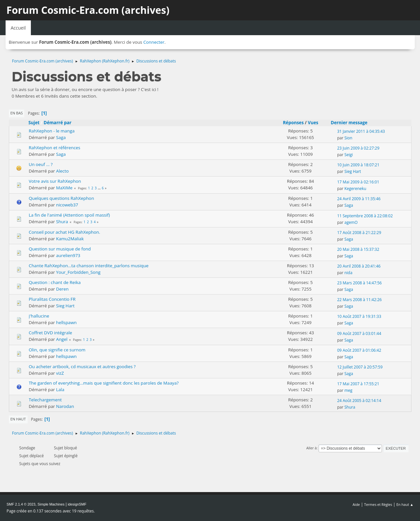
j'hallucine (39, 316)
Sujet (34, 123)
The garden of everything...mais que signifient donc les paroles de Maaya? (104, 383)
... (100, 188)
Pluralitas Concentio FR (52, 299)
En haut (18, 419)
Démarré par (58, 123)
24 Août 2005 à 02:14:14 (359, 401)
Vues (313, 123)
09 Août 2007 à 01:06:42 (359, 350)
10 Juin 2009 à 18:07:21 (358, 165)
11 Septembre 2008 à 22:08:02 (365, 216)
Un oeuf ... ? (41, 164)
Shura (62, 222)
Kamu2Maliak (70, 239)
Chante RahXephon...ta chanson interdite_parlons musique (89, 266)
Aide (356, 504)
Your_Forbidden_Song (78, 272)
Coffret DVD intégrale (51, 333)
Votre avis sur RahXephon (55, 181)
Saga (61, 137)
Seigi (349, 155)
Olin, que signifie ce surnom (57, 350)
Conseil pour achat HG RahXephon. (65, 232)
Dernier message (352, 123)
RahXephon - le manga (52, 131)
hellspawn (66, 322)
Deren (62, 289)
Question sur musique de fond (60, 249)
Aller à (312, 448)
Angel (62, 339)
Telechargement (45, 400)
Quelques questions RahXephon (62, 198)
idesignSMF (77, 504)
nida (348, 273)
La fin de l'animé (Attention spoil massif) (69, 215)
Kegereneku (355, 189)
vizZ (60, 373)
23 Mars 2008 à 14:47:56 (360, 283)
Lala (60, 390)
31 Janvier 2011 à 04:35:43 (361, 131)
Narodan (65, 406)
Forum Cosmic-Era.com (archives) (88, 10)
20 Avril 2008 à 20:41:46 (359, 266)
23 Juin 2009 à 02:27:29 (358, 148)
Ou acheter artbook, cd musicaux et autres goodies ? (82, 367)
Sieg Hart (353, 171)
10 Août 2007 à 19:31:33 (359, 316)
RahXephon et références (55, 148)
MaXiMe (64, 188)
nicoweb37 (67, 205)
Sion (348, 138)
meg (348, 390)
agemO (351, 222)
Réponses (293, 123)
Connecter (154, 42)
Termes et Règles (378, 504)
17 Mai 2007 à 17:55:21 (358, 384)
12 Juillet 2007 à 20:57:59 (360, 367)
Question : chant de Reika (55, 282)
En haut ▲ (405, 504)
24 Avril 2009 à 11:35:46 (359, 199)
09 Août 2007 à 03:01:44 (359, 333)
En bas (17, 113)
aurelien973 (68, 255)
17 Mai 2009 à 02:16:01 (358, 182)
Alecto (62, 171)
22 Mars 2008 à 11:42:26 (360, 300)
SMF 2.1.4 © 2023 (21, 504)
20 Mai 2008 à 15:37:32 (358, 249)
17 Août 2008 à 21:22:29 (359, 233)
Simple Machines (51, 504)
